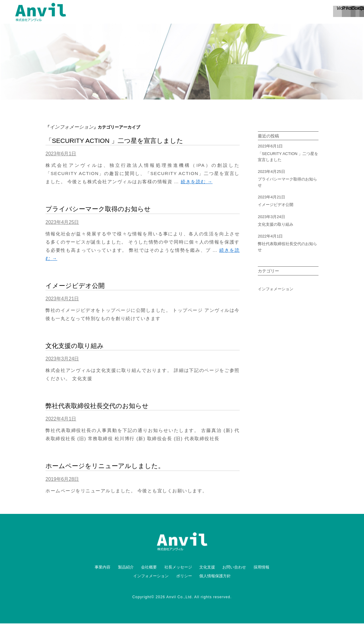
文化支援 (207, 568)
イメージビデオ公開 (75, 286)
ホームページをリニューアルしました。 (105, 466)
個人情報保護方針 (215, 577)
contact (294, 12)
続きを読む (197, 182)
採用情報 (261, 568)
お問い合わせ (234, 568)
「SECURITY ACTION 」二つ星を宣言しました (114, 141)
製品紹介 (126, 568)
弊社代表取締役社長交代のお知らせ (97, 406)
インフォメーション (276, 290)
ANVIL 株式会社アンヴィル (41, 12)
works (176, 12)
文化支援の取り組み (75, 346)
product (215, 12)
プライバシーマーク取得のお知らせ (98, 209)
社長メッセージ (178, 568)
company (255, 12)
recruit (339, 12)
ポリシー (184, 577)
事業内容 (103, 568)
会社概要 (149, 568)
